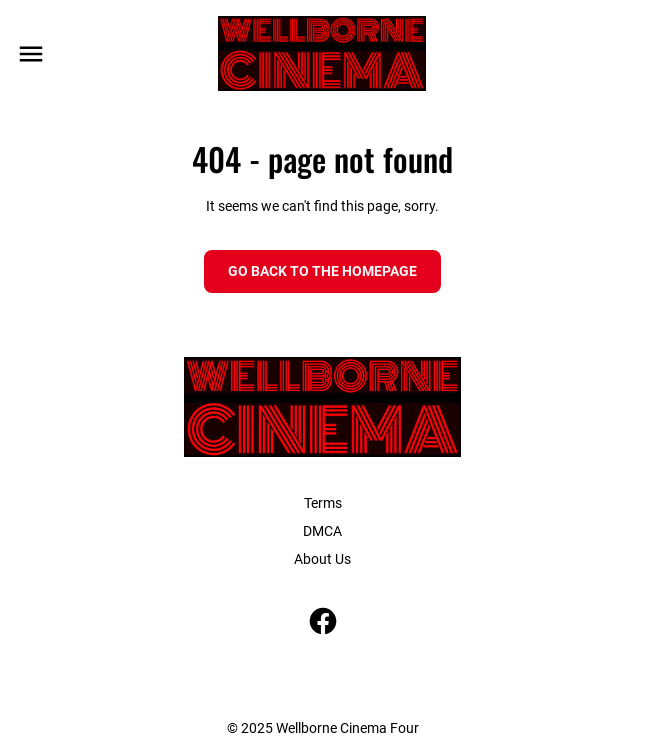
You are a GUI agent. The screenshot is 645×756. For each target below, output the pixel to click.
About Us (322, 559)
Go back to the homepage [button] (322, 271)
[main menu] (31, 54)
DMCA (322, 531)
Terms (323, 503)
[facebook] (323, 621)
